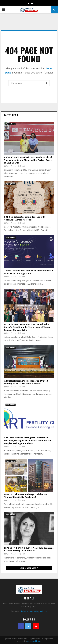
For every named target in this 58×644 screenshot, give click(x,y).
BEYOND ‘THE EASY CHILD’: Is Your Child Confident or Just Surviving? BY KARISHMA (29, 549)
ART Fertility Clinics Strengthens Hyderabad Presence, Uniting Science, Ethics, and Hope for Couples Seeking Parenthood (28, 441)
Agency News (11, 124)
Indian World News (34, 641)
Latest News (11, 115)
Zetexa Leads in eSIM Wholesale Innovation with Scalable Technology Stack (28, 272)
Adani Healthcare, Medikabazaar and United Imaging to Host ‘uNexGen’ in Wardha (26, 382)
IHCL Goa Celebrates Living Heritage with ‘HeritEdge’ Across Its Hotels (25, 218)
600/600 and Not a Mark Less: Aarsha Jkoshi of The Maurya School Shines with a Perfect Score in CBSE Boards (28, 160)
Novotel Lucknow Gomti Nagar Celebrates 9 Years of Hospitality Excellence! (26, 496)
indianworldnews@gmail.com (34, 611)
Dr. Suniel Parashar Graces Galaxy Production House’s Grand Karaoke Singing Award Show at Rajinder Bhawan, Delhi (28, 327)
